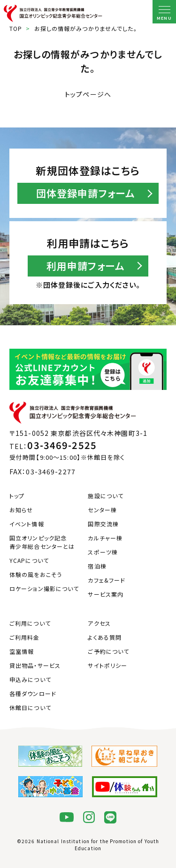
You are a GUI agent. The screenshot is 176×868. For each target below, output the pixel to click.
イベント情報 (27, 524)
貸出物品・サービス (35, 665)
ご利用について (30, 623)
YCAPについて (29, 560)
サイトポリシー (107, 665)
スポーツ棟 (103, 552)
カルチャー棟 (105, 538)
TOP (16, 28)
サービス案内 (106, 594)
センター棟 (102, 510)
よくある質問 (105, 637)
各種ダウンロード (33, 693)
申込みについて (30, 679)
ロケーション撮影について (44, 588)
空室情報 (22, 651)
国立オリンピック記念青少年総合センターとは (42, 542)
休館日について (30, 707)
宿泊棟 (97, 566)
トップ (17, 496)
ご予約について (108, 651)
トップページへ (88, 94)
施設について (106, 496)
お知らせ (21, 510)
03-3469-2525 (62, 445)
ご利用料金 (25, 637)
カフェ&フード (107, 580)
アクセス (99, 623)
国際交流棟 (103, 524)
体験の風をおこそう (36, 574)
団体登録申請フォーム (86, 193)
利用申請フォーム (86, 266)
